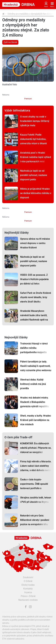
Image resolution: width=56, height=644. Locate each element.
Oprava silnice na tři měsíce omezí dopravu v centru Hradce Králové (35, 243)
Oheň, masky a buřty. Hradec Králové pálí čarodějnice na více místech (36, 420)
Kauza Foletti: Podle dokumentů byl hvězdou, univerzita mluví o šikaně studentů (33, 141)
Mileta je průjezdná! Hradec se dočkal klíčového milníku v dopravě (36, 193)
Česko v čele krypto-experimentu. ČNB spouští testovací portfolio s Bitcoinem (34, 486)
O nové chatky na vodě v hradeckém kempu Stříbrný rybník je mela (35, 121)
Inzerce (28, 592)
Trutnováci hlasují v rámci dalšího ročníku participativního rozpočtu (34, 348)
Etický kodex (28, 585)
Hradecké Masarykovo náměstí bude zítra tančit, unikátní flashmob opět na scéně (34, 317)
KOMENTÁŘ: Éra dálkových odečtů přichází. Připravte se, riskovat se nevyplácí (36, 448)
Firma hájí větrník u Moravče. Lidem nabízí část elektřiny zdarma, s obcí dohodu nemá (36, 466)
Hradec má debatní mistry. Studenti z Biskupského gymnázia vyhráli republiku (35, 402)
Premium (28, 99)
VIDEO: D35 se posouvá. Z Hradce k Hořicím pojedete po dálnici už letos (34, 279)
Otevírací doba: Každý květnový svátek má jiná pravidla (33, 384)
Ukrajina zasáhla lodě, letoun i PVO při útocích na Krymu (36, 500)
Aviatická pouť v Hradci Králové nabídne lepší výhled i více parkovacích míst (36, 157)
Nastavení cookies (28, 600)
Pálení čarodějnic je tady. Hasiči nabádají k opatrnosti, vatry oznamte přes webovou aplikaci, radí (36, 368)
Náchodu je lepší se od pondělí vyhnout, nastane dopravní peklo (34, 175)
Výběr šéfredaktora (17, 110)
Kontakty (28, 589)
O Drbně (28, 581)
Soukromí (28, 577)
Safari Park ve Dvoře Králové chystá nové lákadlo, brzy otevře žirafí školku (36, 297)
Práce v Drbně (28, 596)
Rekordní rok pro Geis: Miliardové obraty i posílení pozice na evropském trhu (35, 520)
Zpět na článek (10, 42)
